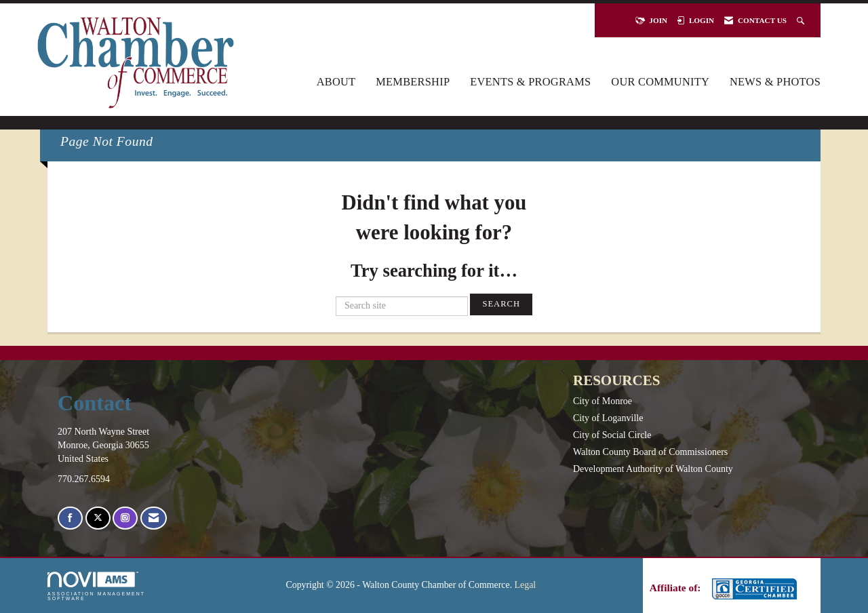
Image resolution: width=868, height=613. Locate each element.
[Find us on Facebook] (70, 518)
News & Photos (775, 82)
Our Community (660, 82)
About (336, 82)
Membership (413, 82)
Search (501, 304)
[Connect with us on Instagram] (125, 518)
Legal (526, 585)
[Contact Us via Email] (154, 518)
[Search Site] (802, 20)
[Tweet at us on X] (98, 518)
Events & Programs (530, 82)
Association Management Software (96, 586)
